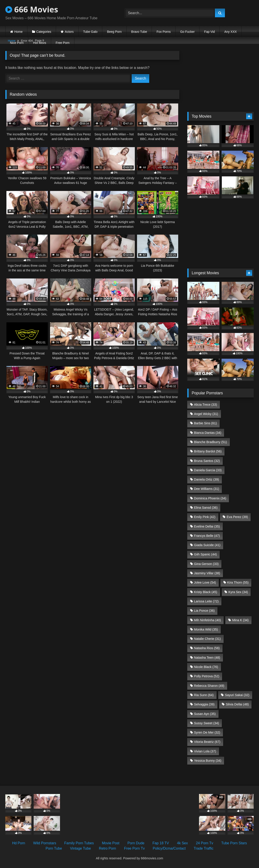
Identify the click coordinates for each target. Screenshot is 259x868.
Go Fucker (187, 32)
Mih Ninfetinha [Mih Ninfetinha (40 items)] (207, 620)
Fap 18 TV (161, 843)
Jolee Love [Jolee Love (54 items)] (205, 582)
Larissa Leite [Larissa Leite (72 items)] (206, 601)
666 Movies (32, 9)
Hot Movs (40, 43)
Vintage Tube (80, 848)
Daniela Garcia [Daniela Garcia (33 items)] (208, 470)
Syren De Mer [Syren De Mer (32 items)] (207, 732)
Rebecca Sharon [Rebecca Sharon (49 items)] (209, 686)
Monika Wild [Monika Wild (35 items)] (206, 629)
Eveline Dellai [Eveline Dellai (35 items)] (207, 526)
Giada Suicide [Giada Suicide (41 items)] (207, 545)
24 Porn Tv (205, 843)
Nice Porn (17, 43)
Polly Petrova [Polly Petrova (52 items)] (207, 676)
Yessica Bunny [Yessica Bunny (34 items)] (208, 761)
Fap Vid (209, 32)
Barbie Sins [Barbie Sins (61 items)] (205, 423)
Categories (44, 32)
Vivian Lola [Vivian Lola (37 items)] (205, 751)
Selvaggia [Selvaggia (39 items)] (204, 704)
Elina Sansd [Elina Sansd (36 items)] (206, 508)
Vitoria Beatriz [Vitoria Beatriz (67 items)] (207, 742)
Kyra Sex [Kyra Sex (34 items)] (238, 592)
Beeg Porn (114, 32)
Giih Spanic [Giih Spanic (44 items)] (205, 554)
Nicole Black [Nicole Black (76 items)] (206, 667)
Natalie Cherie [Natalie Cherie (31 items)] (207, 639)
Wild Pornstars (45, 843)
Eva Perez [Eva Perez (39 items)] (237, 517)
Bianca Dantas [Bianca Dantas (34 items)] (208, 433)
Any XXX (230, 32)
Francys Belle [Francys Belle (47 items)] (207, 536)
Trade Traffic (204, 848)
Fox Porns (164, 32)
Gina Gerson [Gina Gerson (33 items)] (206, 564)
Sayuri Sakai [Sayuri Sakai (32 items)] (237, 695)
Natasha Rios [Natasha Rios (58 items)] (207, 648)
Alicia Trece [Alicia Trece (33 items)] (205, 405)
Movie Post (111, 843)
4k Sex (183, 843)
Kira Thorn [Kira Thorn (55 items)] (238, 582)
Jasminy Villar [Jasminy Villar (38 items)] (207, 573)
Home (18, 32)
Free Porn (63, 43)
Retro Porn (107, 848)
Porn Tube (54, 848)
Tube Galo (90, 32)
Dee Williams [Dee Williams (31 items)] (207, 489)
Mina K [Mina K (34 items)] (240, 620)
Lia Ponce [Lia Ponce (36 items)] (204, 611)
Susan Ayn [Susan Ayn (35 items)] (205, 714)
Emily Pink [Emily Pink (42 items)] (205, 517)
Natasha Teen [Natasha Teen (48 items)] (207, 658)
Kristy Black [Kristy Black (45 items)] (206, 592)
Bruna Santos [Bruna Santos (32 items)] (207, 461)
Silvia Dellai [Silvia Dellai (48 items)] (237, 704)
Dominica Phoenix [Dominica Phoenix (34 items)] (210, 498)
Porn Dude (136, 843)
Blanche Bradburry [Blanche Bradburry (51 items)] (210, 442)
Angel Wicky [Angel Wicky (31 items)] (206, 414)
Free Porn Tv (134, 848)
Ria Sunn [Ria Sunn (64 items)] (204, 695)
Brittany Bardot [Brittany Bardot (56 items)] (208, 451)
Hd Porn (19, 843)
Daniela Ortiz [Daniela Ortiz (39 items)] (206, 479)
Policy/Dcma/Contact (169, 848)
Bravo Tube (139, 32)
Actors (69, 32)
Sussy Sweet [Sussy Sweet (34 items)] (206, 723)
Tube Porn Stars (234, 843)
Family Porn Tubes (79, 843)
